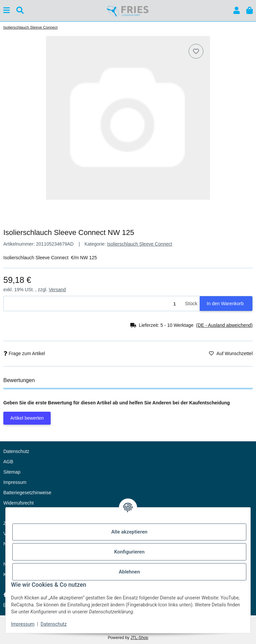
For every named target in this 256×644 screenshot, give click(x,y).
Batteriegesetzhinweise (27, 493)
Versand (57, 290)
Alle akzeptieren (129, 532)
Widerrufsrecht (18, 503)
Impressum (23, 624)
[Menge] (93, 304)
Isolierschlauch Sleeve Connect (139, 244)
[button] (236, 10)
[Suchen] (20, 10)
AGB (8, 462)
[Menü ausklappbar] (6, 10)
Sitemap (12, 472)
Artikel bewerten (27, 418)
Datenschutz (54, 624)
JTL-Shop (139, 638)
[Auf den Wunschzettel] (196, 51)
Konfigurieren (129, 552)
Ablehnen (129, 572)
